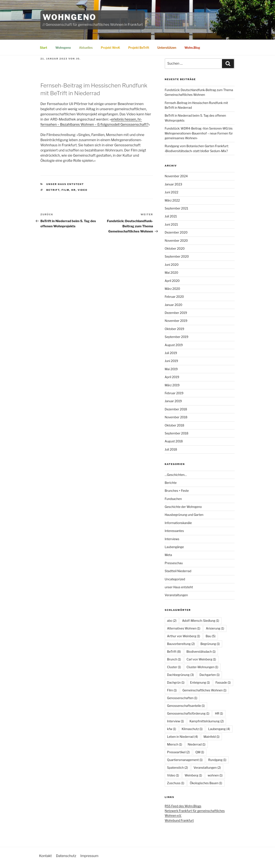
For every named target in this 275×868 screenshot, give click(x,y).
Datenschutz (66, 856)
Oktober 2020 (175, 248)
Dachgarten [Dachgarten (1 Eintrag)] (209, 675)
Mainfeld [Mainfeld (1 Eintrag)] (211, 737)
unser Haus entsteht (65, 184)
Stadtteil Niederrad (178, 571)
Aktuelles (86, 48)
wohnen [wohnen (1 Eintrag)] (215, 775)
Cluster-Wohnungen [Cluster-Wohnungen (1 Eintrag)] (202, 667)
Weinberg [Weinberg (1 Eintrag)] (193, 775)
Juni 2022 (172, 192)
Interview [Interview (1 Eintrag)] (176, 721)
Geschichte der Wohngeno (183, 507)
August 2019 (174, 345)
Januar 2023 (173, 184)
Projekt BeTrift (139, 48)
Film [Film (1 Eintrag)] (172, 690)
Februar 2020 (174, 297)
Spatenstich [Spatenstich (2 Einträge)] (178, 768)
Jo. (78, 59)
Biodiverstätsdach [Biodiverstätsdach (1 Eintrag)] (201, 652)
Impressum (89, 856)
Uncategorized (175, 579)
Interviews (172, 539)
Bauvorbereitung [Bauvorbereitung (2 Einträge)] (181, 644)
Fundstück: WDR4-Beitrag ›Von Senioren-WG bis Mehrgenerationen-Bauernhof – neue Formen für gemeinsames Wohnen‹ (199, 133)
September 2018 (177, 433)
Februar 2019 (174, 393)
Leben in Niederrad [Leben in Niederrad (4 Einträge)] (183, 737)
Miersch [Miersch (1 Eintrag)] (175, 744)
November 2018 (176, 417)
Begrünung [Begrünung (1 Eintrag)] (210, 644)
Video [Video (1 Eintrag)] (173, 775)
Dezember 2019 (176, 313)
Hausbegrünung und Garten (184, 515)
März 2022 (172, 200)
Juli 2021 (171, 216)
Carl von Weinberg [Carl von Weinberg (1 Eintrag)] (201, 659)
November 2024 (176, 176)
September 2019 (177, 337)
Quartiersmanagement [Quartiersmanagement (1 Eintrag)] (185, 760)
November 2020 (176, 241)
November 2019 (176, 321)
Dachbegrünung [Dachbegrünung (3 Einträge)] (181, 675)
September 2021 (176, 208)
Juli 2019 (171, 353)
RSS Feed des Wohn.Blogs (183, 806)
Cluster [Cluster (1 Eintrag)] (174, 667)
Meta (168, 555)
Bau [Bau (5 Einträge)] (211, 636)
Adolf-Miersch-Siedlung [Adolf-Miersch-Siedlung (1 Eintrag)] (201, 621)
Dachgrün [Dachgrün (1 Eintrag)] (176, 682)
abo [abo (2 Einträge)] (172, 621)
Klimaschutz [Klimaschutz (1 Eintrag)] (192, 729)
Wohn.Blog (192, 48)
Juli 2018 (171, 449)
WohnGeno (69, 17)
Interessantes (174, 531)
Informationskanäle (178, 523)
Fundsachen (173, 499)
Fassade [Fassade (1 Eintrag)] (223, 682)
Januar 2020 (174, 305)
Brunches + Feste (177, 491)
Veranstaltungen (176, 595)
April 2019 (172, 377)
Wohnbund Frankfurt (179, 820)
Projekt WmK (110, 48)
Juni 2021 (171, 224)
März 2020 (173, 289)
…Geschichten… (176, 475)
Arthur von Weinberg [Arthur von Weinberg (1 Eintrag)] (184, 636)
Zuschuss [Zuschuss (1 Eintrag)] (176, 783)
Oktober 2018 (175, 425)
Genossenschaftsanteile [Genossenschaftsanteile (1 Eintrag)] (186, 706)
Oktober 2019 (175, 329)
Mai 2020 (172, 273)
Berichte (171, 483)
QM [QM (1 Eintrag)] (200, 752)
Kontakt (45, 856)
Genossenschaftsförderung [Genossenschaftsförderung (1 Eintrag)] (188, 713)
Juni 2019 (171, 361)
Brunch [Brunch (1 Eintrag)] (174, 659)
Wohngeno (63, 48)
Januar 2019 (173, 401)
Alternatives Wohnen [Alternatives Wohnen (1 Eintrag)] (184, 628)
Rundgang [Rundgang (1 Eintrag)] (217, 760)
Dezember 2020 (176, 232)
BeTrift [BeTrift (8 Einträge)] (174, 652)
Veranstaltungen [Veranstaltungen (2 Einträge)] (207, 768)
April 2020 (172, 281)
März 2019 (172, 385)
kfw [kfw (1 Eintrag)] (172, 729)
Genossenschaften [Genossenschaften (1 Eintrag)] (182, 698)
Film (65, 190)
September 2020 (177, 256)
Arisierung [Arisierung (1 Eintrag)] (215, 628)
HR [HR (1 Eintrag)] (219, 713)
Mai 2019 (171, 369)
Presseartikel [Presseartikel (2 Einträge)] (179, 752)
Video (82, 190)
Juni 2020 (172, 265)
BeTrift (53, 190)
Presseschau (174, 563)
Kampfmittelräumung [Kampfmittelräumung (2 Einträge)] (207, 721)
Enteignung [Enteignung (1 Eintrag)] (200, 682)
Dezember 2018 (176, 409)
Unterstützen (167, 48)
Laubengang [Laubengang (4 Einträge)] (219, 729)
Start (44, 48)
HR (73, 190)
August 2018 (174, 441)
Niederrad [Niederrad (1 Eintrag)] (196, 744)
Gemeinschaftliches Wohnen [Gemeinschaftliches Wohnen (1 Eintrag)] (204, 690)
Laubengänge (174, 547)
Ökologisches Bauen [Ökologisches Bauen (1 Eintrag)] (206, 783)
